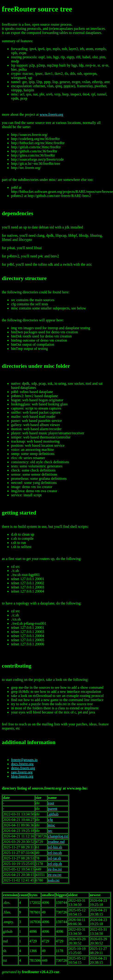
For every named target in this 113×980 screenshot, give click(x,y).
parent (53, 809)
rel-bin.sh (55, 847)
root (51, 803)
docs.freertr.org (22, 764)
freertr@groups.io (24, 760)
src (50, 831)
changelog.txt (58, 836)
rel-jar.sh (55, 858)
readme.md (56, 842)
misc (52, 825)
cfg (51, 820)
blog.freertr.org (22, 776)
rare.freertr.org (22, 772)
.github (53, 814)
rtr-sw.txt (55, 875)
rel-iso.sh (55, 853)
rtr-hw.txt (55, 869)
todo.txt (54, 880)
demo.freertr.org (23, 768)
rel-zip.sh (55, 864)
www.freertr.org (51, 114)
